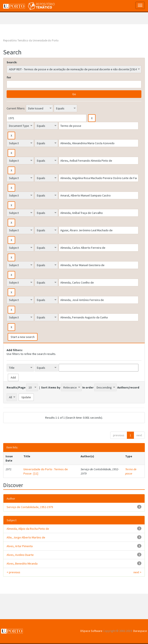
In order (88, 387)
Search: (12, 62)
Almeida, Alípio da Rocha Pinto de (28, 529)
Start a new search (23, 337)
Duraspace (140, 631)
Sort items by (51, 387)
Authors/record (128, 387)
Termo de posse (131, 471)
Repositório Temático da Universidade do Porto (31, 40)
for (9, 77)
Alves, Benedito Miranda (22, 563)
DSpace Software (91, 631)
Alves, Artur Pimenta (20, 546)
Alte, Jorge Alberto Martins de (26, 537)
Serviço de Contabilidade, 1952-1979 (30, 507)
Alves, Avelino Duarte (20, 555)
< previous (13, 572)
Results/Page (16, 387)
